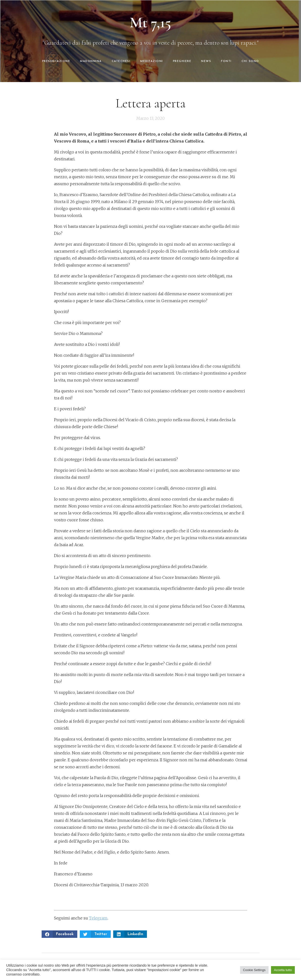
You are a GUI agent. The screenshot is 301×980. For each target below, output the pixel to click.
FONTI (226, 61)
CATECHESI (121, 61)
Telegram (98, 918)
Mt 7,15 (150, 23)
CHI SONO (250, 61)
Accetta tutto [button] (283, 970)
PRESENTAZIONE (56, 61)
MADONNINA (91, 61)
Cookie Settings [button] (254, 970)
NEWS (206, 61)
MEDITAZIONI (152, 61)
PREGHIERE (182, 61)
